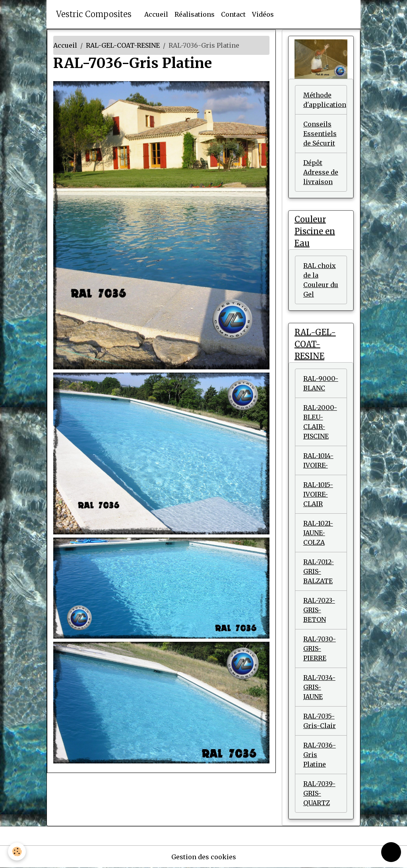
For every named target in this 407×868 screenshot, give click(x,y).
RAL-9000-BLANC (321, 383)
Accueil (156, 14)
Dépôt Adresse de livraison (321, 172)
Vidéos (263, 14)
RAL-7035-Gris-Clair (320, 721)
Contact (233, 14)
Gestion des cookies (204, 857)
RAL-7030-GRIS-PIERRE (320, 649)
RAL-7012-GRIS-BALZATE (319, 571)
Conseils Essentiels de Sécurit (320, 134)
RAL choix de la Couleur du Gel (321, 280)
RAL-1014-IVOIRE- (318, 460)
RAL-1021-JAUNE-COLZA (318, 533)
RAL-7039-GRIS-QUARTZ (319, 793)
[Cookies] (17, 851)
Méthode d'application (325, 100)
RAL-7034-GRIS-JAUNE (319, 687)
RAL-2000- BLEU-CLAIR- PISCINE (320, 422)
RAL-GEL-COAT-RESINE (123, 45)
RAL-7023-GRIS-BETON (319, 610)
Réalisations (195, 14)
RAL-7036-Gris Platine (320, 755)
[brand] (94, 14)
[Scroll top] (391, 852)
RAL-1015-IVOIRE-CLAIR (318, 494)
